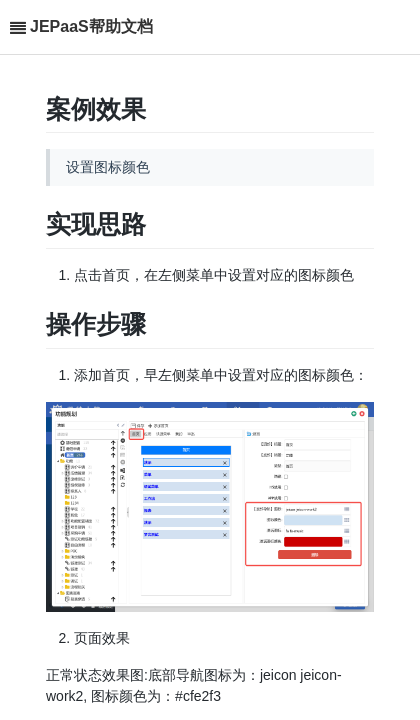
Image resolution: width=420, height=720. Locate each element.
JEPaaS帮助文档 (91, 26)
